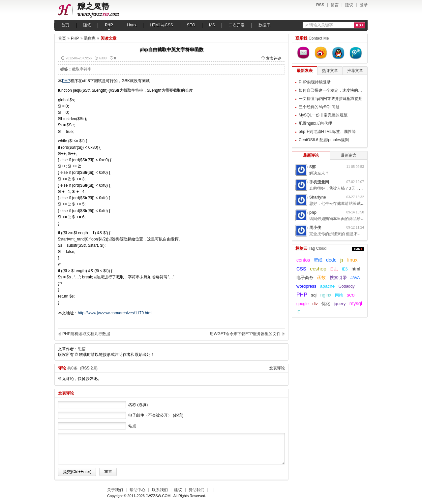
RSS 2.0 (89, 368)
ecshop (318, 269)
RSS (320, 5)
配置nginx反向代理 (315, 123)
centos (303, 260)
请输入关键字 (321, 25)
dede (331, 260)
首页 (65, 25)
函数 (321, 278)
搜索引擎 (338, 278)
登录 (364, 5)
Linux (132, 25)
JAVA (355, 278)
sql (314, 295)
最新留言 (349, 155)
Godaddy (347, 286)
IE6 (345, 269)
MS (212, 25)
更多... (358, 249)
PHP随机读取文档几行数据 (86, 334)
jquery (340, 304)
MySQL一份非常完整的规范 (323, 115)
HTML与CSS (161, 25)
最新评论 (311, 155)
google (302, 304)
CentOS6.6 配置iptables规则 (324, 140)
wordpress (306, 286)
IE (298, 312)
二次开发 (237, 25)
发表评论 (274, 58)
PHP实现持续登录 (315, 82)
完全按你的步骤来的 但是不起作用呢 (341, 234)
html (356, 269)
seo (351, 295)
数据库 (264, 25)
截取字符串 (82, 69)
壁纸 (318, 260)
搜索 (360, 25)
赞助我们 (196, 490)
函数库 (90, 38)
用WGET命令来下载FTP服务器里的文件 (245, 334)
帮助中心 (137, 490)
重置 (108, 472)
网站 (339, 295)
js (342, 260)
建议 (349, 5)
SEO (191, 25)
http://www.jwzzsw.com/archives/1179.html (115, 313)
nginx (326, 295)
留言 (335, 5)
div (315, 304)
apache (328, 286)
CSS (301, 269)
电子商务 (305, 278)
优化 (326, 304)
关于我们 (115, 490)
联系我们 (160, 490)
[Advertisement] (244, 119)
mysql (356, 303)
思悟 (82, 349)
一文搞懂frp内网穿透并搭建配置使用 (331, 99)
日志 (334, 269)
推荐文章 (355, 71)
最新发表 (305, 71)
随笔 (87, 25)
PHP (109, 25)
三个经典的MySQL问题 (319, 107)
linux (352, 260)
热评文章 (330, 71)
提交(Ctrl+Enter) (77, 472)
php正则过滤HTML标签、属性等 (327, 132)
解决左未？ (319, 173)
